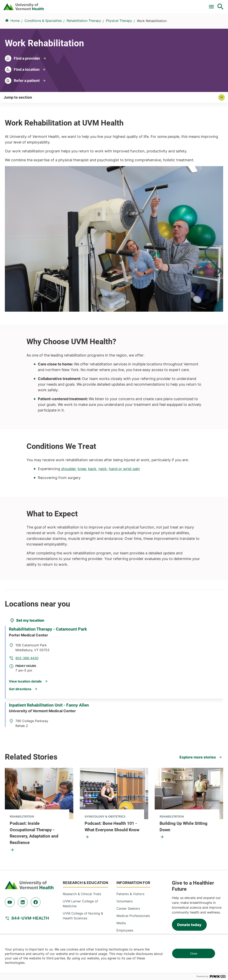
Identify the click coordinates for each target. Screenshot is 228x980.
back (92, 363)
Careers (154, 5)
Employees (125, 824)
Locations (132, 22)
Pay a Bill (41, 5)
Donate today (189, 819)
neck (103, 363)
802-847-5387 (134, 612)
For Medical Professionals (103, 5)
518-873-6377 (91, 920)
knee (82, 363)
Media (121, 817)
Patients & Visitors (158, 22)
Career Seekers (128, 803)
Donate (135, 5)
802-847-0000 (16, 890)
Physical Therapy (119, 38)
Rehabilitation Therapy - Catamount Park (51, 530)
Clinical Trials (66, 5)
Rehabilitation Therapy (84, 38)
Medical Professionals (133, 810)
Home (15, 38)
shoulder (68, 363)
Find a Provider (68, 22)
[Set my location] (27, 515)
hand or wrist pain (124, 363)
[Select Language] (179, 5)
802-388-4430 (134, 546)
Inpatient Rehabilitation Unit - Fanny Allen (52, 596)
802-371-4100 (167, 890)
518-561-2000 (16, 920)
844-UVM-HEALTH (30, 812)
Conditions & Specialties (102, 22)
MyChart (213, 5)
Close (194, 953)
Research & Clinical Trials (82, 788)
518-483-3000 (167, 920)
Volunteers (125, 795)
